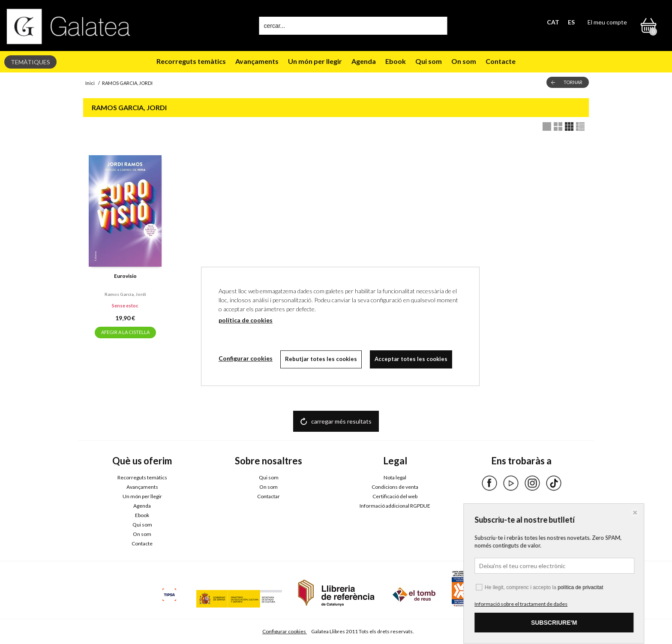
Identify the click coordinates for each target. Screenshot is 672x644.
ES (571, 22)
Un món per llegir (315, 61)
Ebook (396, 61)
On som (464, 61)
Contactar (268, 496)
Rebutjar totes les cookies (322, 359)
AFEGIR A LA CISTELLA (125, 332)
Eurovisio (125, 276)
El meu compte (607, 22)
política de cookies (246, 320)
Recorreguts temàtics (191, 61)
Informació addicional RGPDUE (395, 506)
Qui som (429, 61)
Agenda (364, 61)
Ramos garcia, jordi (125, 294)
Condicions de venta (395, 487)
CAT (553, 22)
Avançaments (257, 61)
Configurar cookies (285, 631)
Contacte (501, 61)
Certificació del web (395, 496)
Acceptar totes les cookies (412, 359)
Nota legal (395, 477)
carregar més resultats (341, 421)
